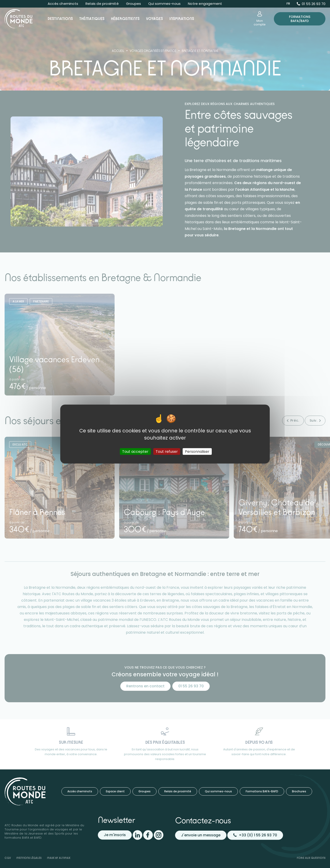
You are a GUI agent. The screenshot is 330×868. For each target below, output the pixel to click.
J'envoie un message (201, 835)
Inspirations (182, 19)
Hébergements (125, 19)
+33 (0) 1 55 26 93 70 (255, 835)
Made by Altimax (59, 858)
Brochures (299, 791)
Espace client (115, 791)
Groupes (133, 4)
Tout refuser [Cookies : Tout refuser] (167, 451)
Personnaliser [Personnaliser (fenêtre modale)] (197, 451)
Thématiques (92, 19)
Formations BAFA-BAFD (262, 791)
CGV (8, 858)
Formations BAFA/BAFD (300, 19)
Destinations (60, 19)
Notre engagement (205, 4)
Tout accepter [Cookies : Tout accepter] (135, 451)
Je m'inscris (115, 835)
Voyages (154, 19)
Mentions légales (29, 858)
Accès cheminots (63, 4)
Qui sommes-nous (164, 4)
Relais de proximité (102, 4)
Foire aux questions (311, 858)
